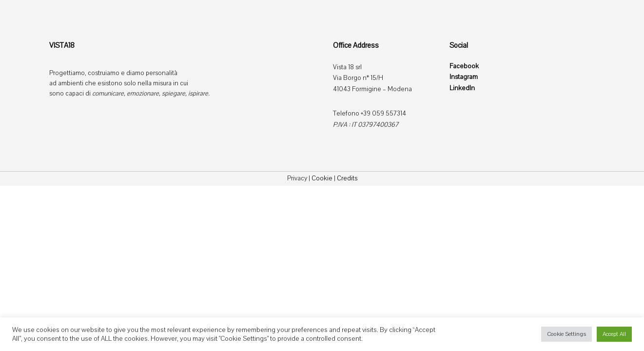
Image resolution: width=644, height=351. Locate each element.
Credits (347, 178)
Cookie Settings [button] (566, 334)
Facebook (464, 66)
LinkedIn (462, 88)
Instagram (464, 77)
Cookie (322, 178)
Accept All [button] (614, 334)
